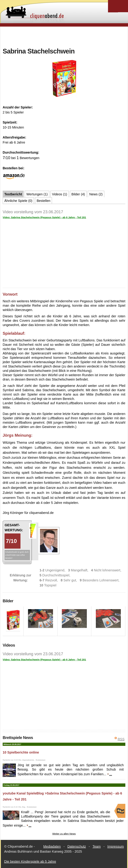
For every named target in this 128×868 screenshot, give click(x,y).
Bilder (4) (78, 194)
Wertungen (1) (37, 194)
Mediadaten (52, 846)
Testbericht (13, 194)
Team (97, 846)
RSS (121, 739)
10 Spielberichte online (21, 752)
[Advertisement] (64, 37)
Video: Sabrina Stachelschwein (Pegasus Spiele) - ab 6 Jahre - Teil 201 (44, 217)
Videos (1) (60, 194)
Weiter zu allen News (64, 834)
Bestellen (43, 201)
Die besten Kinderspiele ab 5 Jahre (30, 861)
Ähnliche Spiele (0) (18, 201)
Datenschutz (77, 846)
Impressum (116, 846)
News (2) (96, 194)
